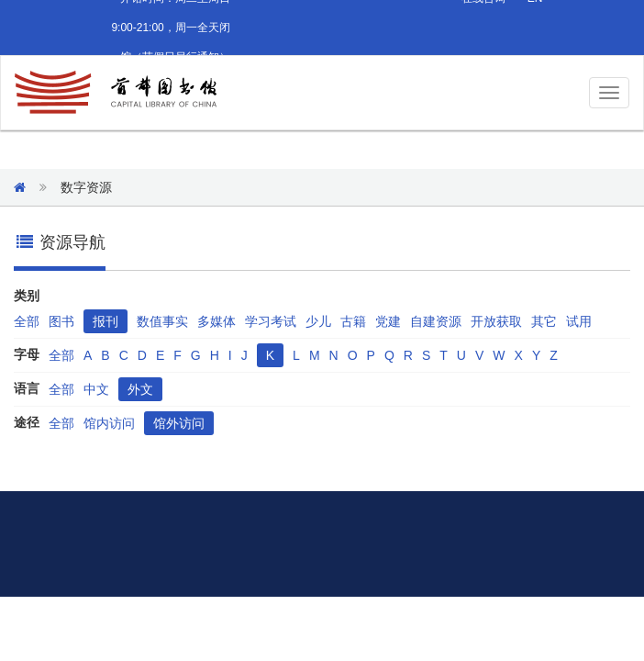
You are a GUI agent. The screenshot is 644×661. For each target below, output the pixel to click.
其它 (544, 321)
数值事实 (162, 321)
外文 (140, 389)
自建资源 (436, 321)
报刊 (105, 321)
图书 (61, 321)
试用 (579, 321)
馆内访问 (109, 423)
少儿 (318, 321)
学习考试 (271, 321)
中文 (96, 389)
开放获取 (496, 321)
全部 (27, 321)
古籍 (353, 321)
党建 (388, 321)
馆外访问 (179, 423)
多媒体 (217, 321)
